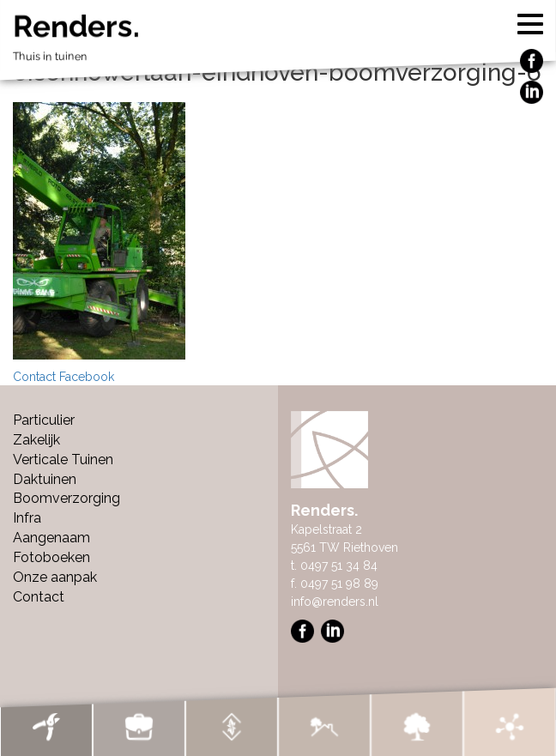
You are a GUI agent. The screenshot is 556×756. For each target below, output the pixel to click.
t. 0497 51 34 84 (334, 565)
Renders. (278, 41)
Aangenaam (51, 538)
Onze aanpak (55, 577)
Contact (34, 377)
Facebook (87, 377)
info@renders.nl (335, 602)
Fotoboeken (51, 557)
